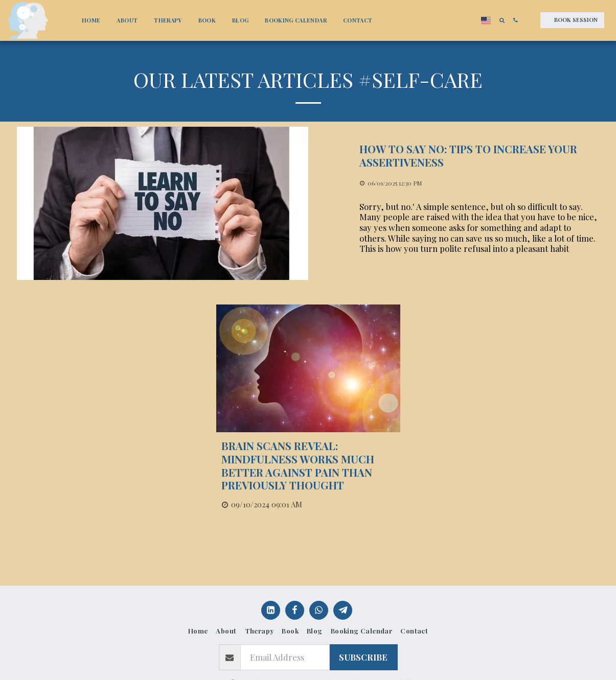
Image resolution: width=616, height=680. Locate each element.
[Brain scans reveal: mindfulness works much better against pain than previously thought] (308, 466)
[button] (502, 20)
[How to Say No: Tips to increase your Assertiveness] (480, 156)
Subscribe (363, 657)
